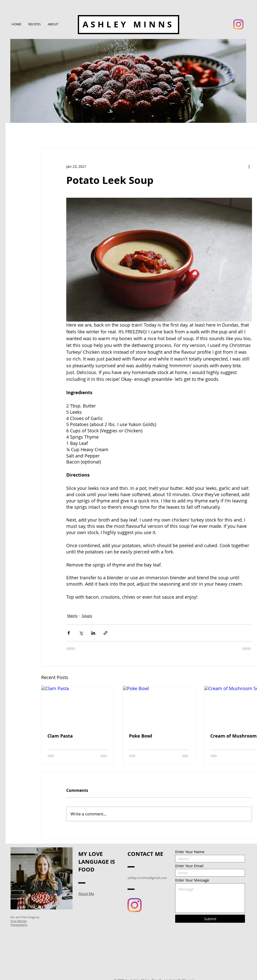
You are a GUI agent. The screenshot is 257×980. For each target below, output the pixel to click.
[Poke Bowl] (159, 706)
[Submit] (210, 919)
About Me (86, 894)
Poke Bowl (141, 736)
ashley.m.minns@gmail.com (147, 878)
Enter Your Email (189, 866)
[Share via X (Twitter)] (81, 633)
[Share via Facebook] (69, 633)
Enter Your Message (192, 880)
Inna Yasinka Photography (19, 923)
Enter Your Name (190, 852)
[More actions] (249, 166)
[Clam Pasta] (78, 706)
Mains (72, 616)
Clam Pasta (60, 736)
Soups (87, 616)
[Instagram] (238, 24)
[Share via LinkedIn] (93, 633)
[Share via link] (106, 633)
